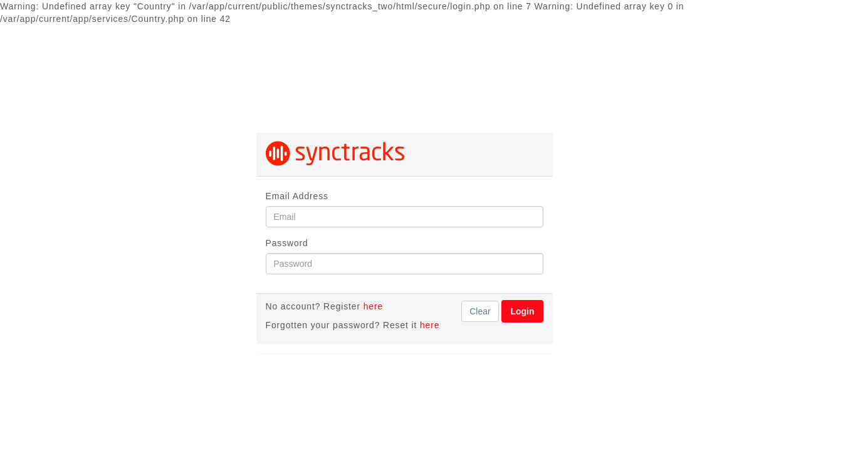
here (373, 306)
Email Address (297, 196)
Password (287, 243)
